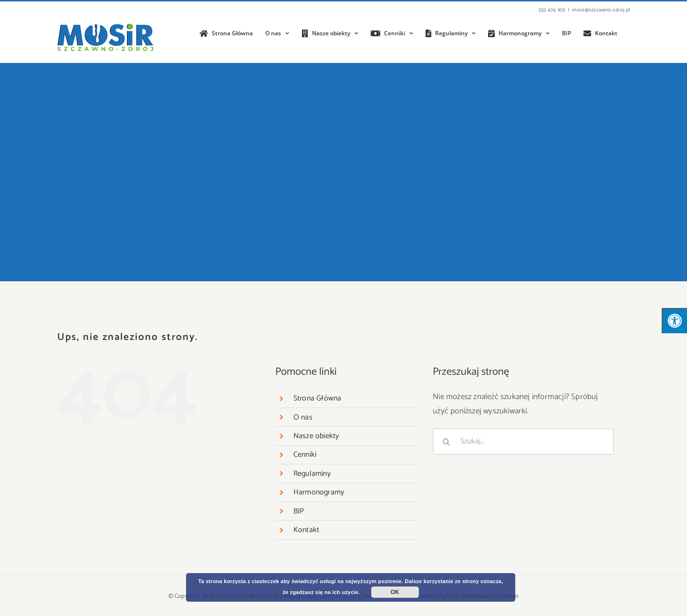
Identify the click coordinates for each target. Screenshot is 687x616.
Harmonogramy (319, 492)
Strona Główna (317, 398)
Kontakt (306, 530)
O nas (303, 417)
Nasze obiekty (316, 436)
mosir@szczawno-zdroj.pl (601, 10)
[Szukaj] (446, 441)
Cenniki (305, 455)
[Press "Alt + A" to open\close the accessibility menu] (674, 321)
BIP (299, 511)
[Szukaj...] (523, 441)
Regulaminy (312, 474)
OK (395, 592)
